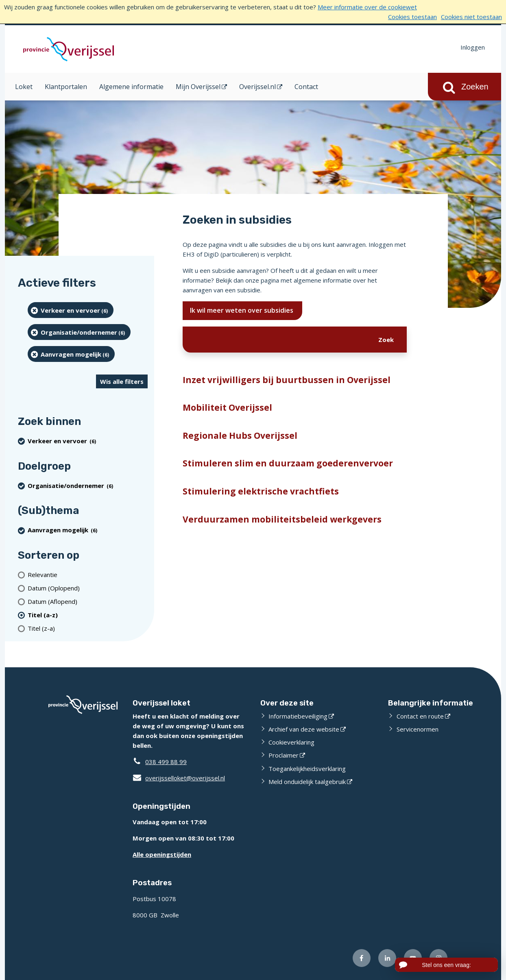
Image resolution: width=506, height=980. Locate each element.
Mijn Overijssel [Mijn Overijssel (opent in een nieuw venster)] (198, 87)
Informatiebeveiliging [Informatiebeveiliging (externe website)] (298, 716)
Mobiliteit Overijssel (227, 407)
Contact (306, 87)
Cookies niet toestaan (471, 17)
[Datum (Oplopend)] (88, 588)
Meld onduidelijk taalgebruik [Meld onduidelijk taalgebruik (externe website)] (307, 782)
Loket (24, 87)
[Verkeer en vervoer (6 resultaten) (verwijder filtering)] (71, 310)
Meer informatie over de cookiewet (367, 7)
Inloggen (473, 47)
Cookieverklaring (291, 742)
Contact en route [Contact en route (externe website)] (420, 716)
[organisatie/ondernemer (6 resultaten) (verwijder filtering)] (79, 332)
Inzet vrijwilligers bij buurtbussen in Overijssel (287, 380)
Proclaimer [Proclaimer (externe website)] (284, 755)
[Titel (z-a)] (88, 628)
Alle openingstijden (162, 854)
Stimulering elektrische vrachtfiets (261, 491)
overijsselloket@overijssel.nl (179, 778)
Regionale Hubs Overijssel (240, 436)
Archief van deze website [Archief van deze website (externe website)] (304, 729)
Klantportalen (66, 87)
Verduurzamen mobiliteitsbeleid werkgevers (282, 519)
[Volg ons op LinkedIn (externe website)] (387, 958)
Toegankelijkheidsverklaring (307, 769)
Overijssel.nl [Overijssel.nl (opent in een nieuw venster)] (257, 87)
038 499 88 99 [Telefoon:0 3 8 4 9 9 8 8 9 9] (166, 762)
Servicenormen (418, 729)
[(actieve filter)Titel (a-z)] (88, 615)
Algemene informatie (131, 87)
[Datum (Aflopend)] (88, 601)
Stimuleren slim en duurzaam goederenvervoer (288, 463)
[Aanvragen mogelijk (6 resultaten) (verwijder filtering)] (71, 354)
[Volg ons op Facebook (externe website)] (362, 958)
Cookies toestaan (412, 17)
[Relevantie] (88, 574)
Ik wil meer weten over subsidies (242, 310)
